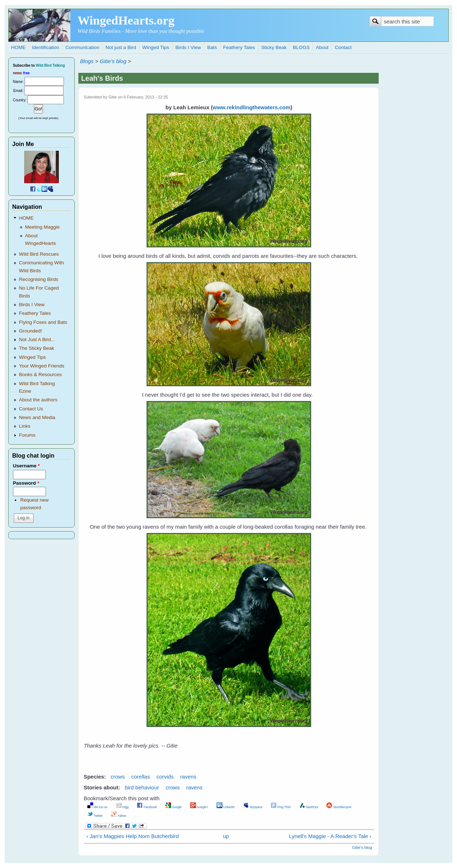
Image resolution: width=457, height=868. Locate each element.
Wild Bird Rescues (39, 254)
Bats (212, 47)
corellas (141, 777)
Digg (122, 807)
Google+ (199, 807)
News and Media (37, 417)
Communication (82, 47)
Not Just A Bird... (37, 340)
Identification (45, 47)
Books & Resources (40, 374)
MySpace (253, 807)
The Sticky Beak (36, 348)
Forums (27, 435)
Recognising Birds (38, 279)
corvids (165, 777)
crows (118, 777)
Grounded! (30, 331)
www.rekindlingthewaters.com (251, 107)
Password (26, 483)
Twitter (95, 816)
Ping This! (281, 807)
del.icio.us (97, 807)
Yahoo (119, 816)
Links (25, 426)
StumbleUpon (339, 807)
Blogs (87, 61)
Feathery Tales (239, 47)
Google (174, 807)
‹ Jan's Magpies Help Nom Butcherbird (132, 836)
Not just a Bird (121, 47)
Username (26, 466)
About (322, 47)
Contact (343, 47)
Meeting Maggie (42, 227)
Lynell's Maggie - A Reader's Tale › (330, 836)
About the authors (38, 400)
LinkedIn (226, 807)
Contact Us (31, 409)
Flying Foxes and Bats (43, 322)
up (226, 836)
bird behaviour (142, 787)
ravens (188, 777)
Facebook (147, 807)
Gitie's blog (113, 61)
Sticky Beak (274, 47)
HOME (19, 47)
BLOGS (301, 47)
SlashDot (309, 807)
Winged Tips (156, 47)
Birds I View (188, 47)
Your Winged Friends (42, 366)
